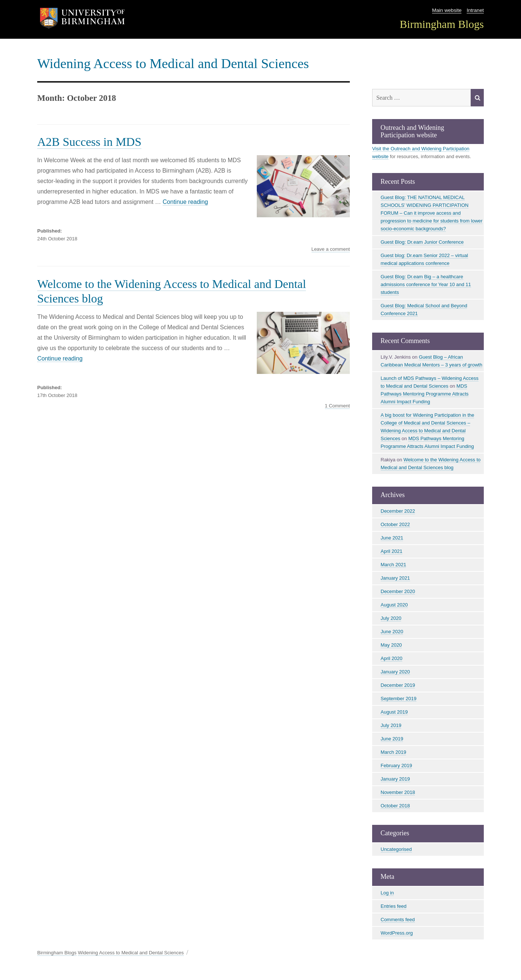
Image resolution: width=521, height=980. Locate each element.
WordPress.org (397, 933)
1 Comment (337, 406)
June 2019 (392, 739)
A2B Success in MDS (89, 142)
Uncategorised (396, 849)
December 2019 (398, 685)
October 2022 (395, 524)
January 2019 (395, 779)
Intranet (475, 10)
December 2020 (398, 591)
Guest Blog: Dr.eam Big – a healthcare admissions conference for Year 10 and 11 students (426, 284)
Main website (447, 10)
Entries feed (394, 906)
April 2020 (392, 658)
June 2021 (392, 538)
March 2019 (394, 752)
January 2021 (395, 578)
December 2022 (398, 511)
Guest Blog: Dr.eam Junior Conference (422, 242)
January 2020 (395, 672)
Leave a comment (331, 249)
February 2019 (397, 766)
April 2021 (392, 551)
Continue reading (185, 202)
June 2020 (392, 632)
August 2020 (394, 605)
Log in (387, 893)
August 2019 (394, 712)
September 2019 (399, 699)
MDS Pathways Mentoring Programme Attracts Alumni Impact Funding (425, 394)
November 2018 (398, 792)
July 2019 (391, 725)
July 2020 (391, 618)
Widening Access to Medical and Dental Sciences (173, 63)
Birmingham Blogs (442, 24)
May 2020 (391, 645)
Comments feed (398, 920)
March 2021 (394, 565)
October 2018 (395, 806)
